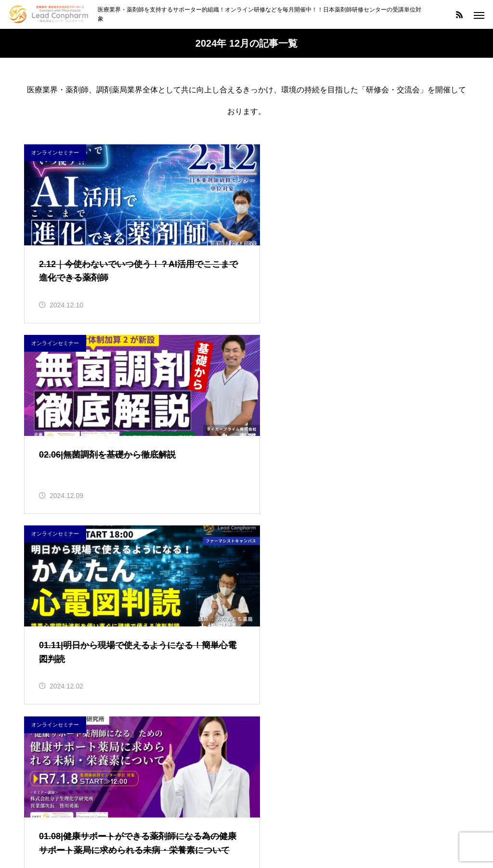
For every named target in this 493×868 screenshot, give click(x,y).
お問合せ (320, 825)
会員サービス (47, 745)
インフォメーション (59, 701)
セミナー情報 (220, 825)
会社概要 (273, 825)
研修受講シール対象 (59, 767)
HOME (170, 825)
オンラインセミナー (55, 153)
